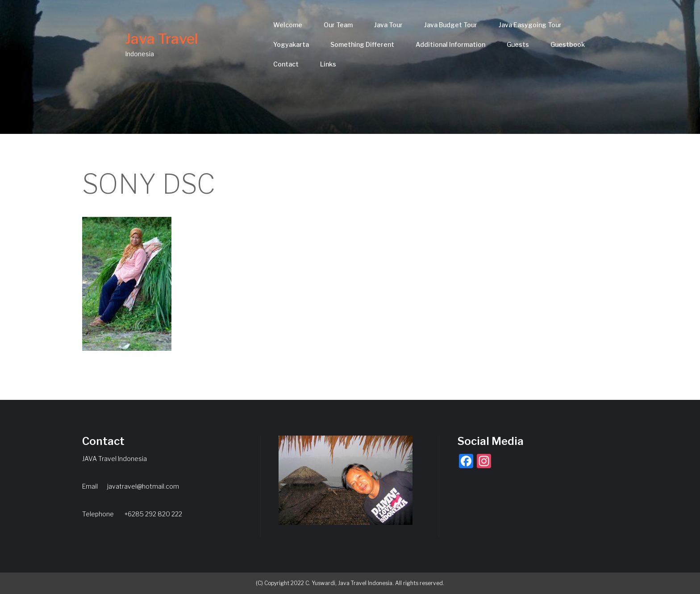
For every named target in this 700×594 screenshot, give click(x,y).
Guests (518, 44)
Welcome (288, 25)
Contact (286, 64)
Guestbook (568, 44)
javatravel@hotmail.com (143, 486)
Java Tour (388, 25)
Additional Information (450, 44)
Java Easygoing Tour (530, 25)
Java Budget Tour (451, 25)
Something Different (362, 44)
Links (328, 64)
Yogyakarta (291, 44)
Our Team (338, 25)
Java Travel (162, 39)
